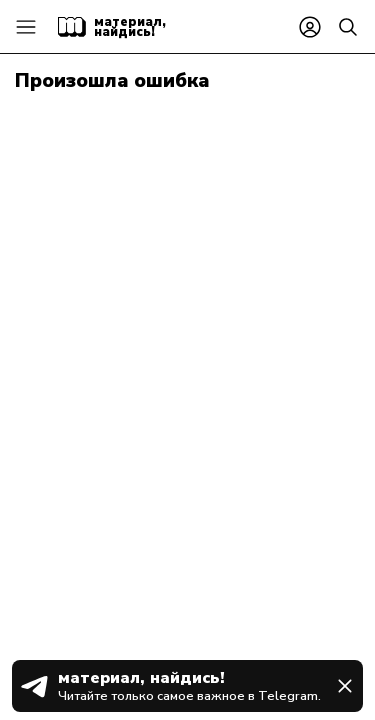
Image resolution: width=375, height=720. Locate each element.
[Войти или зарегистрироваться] (310, 27)
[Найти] (348, 27)
